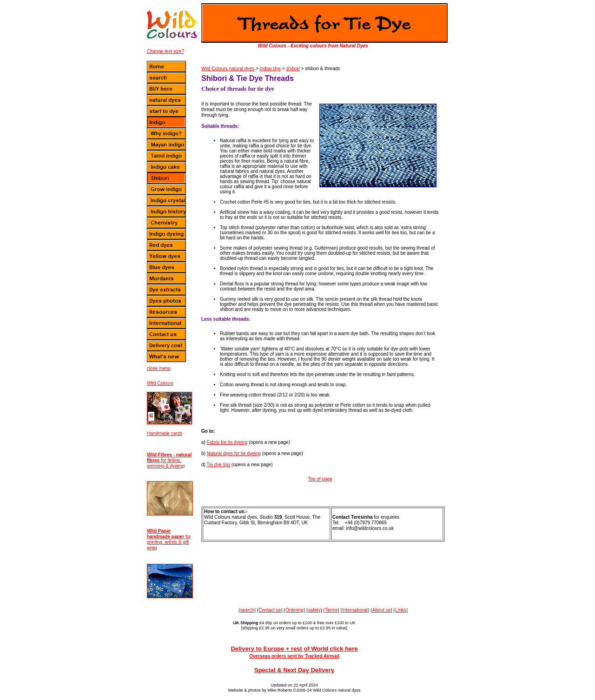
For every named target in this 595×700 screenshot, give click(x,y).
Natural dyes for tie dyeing (234, 453)
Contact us (270, 610)
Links (400, 610)
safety (314, 610)
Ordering (294, 610)
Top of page (320, 479)
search (247, 610)
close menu (159, 368)
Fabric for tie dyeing (227, 442)
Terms (331, 610)
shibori (293, 69)
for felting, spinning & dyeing (169, 460)
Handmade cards (165, 433)
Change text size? (165, 51)
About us (381, 610)
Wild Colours (160, 383)
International (355, 610)
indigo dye (270, 69)
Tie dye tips (219, 465)
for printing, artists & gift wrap (169, 539)
